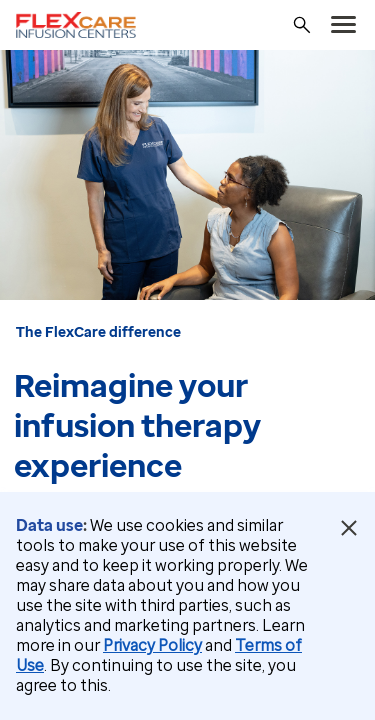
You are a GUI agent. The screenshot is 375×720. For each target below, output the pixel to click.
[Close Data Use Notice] (348, 528)
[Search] (302, 25)
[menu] (344, 25)
